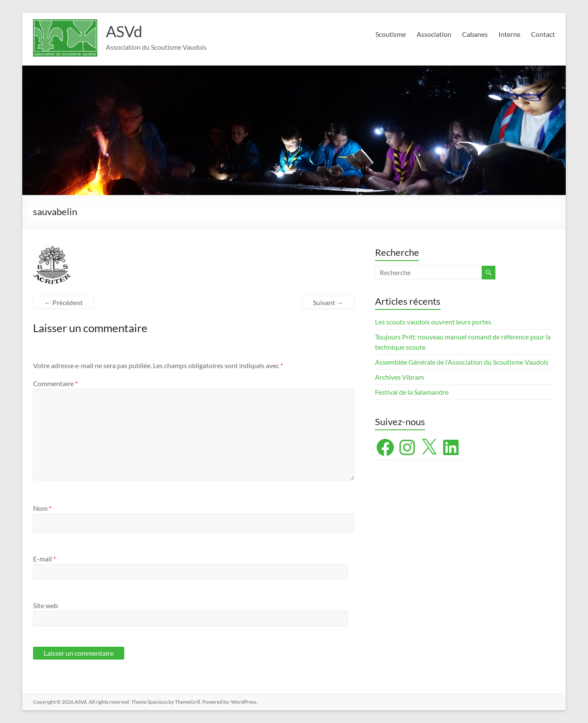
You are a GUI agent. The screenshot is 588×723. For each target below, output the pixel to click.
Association (434, 34)
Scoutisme (391, 34)
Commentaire (55, 383)
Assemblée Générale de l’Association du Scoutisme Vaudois (462, 362)
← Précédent (63, 302)
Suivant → (328, 302)
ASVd (124, 31)
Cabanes (475, 34)
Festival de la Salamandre (412, 392)
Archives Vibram (399, 377)
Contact (543, 34)
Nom (42, 508)
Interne (509, 34)
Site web (45, 605)
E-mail (44, 559)
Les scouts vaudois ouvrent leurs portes (433, 322)
